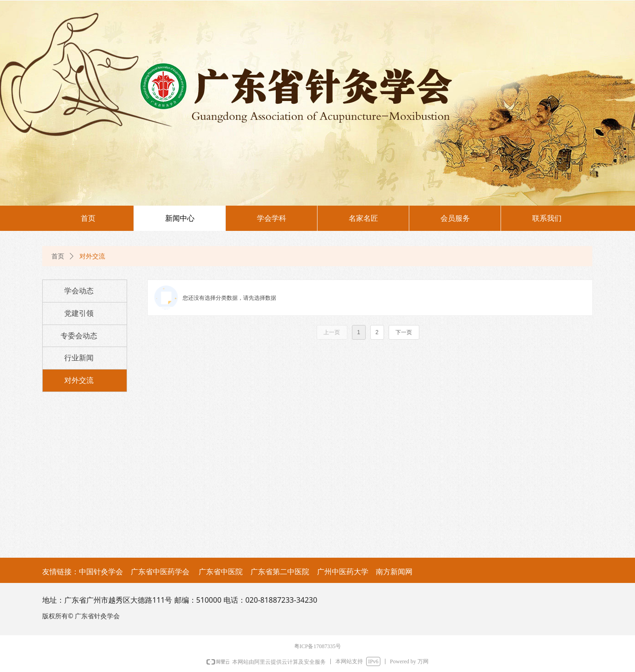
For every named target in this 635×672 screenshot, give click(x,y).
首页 (58, 256)
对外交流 (92, 256)
